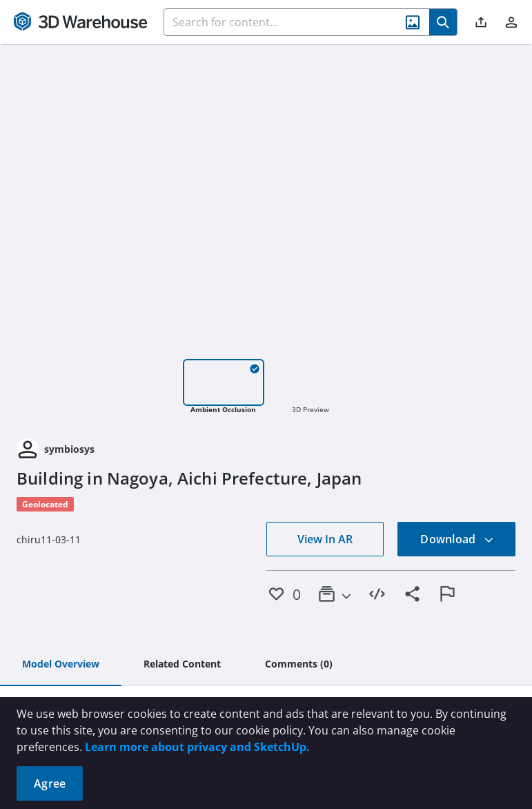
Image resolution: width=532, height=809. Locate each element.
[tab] (61, 665)
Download (457, 539)
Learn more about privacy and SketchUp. (197, 747)
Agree (50, 783)
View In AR (325, 539)
